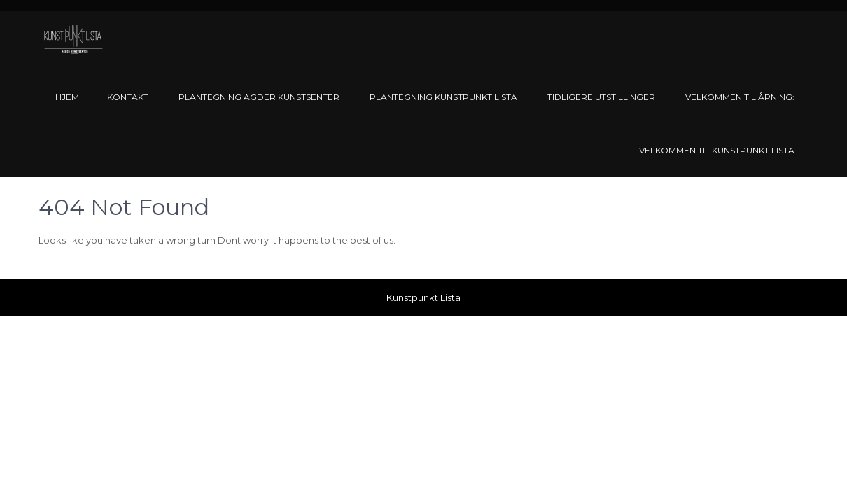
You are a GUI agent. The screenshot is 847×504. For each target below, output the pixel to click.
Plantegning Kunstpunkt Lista (443, 97)
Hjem (67, 97)
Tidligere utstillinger (601, 97)
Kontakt (128, 97)
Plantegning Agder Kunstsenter (259, 97)
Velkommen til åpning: (740, 97)
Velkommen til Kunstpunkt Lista (717, 150)
